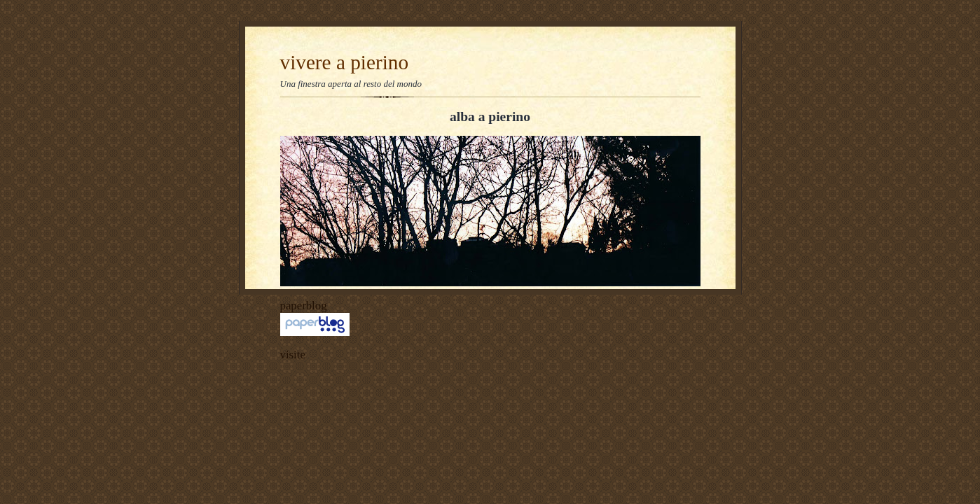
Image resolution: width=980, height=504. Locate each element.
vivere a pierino (345, 62)
